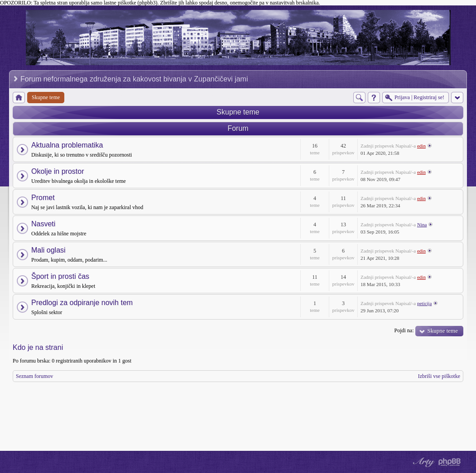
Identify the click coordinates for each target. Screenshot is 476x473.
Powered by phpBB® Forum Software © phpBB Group (450, 462)
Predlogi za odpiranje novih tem (82, 303)
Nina (422, 225)
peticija (424, 303)
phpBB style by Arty (423, 462)
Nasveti (43, 224)
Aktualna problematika (67, 145)
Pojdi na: (404, 330)
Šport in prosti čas (60, 276)
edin (421, 146)
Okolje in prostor (58, 171)
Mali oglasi (48, 250)
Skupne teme (238, 112)
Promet (43, 198)
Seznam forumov (34, 376)
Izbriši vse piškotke (439, 376)
